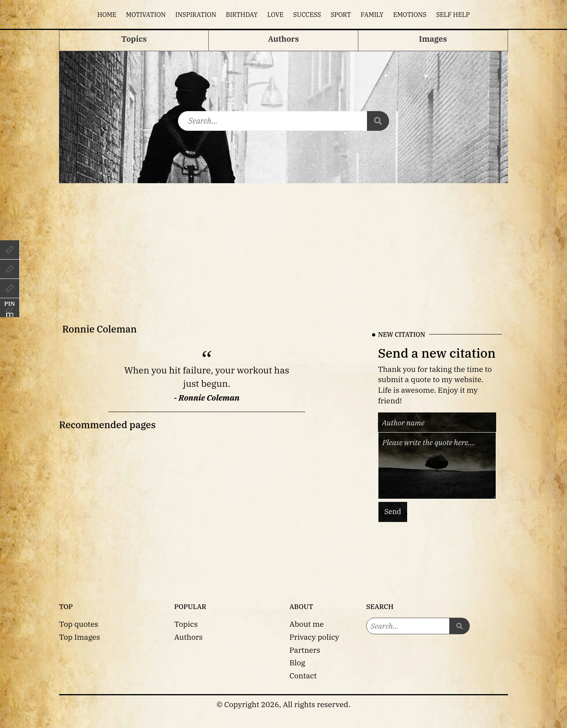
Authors (189, 637)
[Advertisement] (283, 242)
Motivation (146, 15)
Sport (341, 15)
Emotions (410, 15)
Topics (186, 624)
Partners (305, 650)
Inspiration (196, 15)
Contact (303, 675)
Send (393, 512)
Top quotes (79, 624)
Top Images (80, 637)
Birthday (242, 15)
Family (372, 15)
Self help (453, 15)
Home (107, 15)
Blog (297, 662)
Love (275, 15)
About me (307, 624)
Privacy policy (314, 637)
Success (307, 15)
